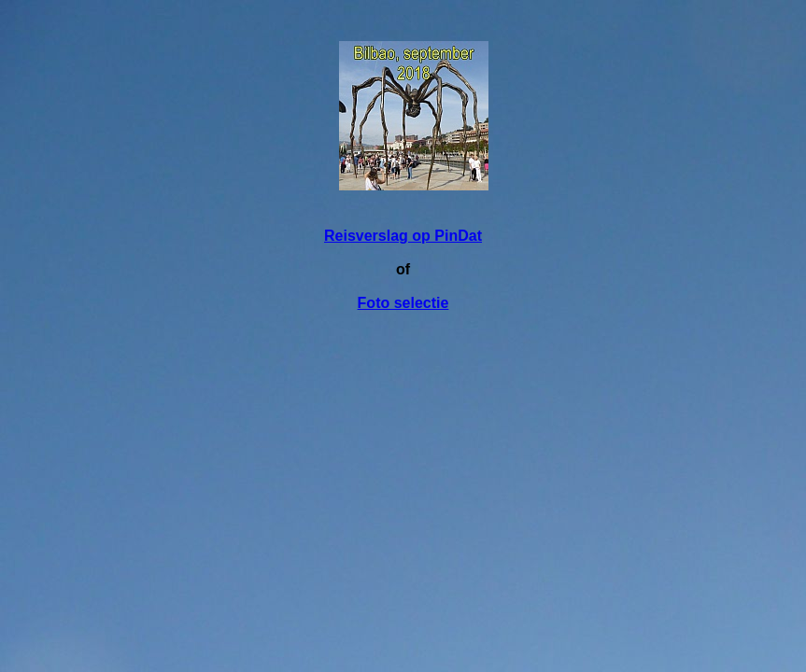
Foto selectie (403, 303)
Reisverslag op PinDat (403, 236)
